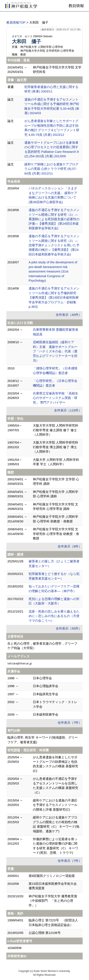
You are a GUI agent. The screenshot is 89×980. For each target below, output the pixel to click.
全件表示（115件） (68, 410)
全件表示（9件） (70, 546)
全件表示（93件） (69, 628)
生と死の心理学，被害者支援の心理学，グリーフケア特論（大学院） (42, 646)
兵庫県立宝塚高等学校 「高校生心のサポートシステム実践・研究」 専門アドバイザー (56, 398)
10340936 (15, 948)
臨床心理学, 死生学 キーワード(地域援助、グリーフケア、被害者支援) (43, 740)
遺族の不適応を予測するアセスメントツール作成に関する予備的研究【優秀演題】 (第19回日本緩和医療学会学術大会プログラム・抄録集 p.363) (54, 297)
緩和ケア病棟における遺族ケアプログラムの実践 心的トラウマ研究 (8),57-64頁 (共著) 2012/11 (51, 169)
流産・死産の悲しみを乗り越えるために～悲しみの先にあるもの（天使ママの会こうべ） (54, 616)
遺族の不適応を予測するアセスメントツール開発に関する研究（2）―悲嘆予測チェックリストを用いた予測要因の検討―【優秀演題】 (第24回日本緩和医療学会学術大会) (54, 245)
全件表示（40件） (69, 315)
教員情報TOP (16, 22)
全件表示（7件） (70, 723)
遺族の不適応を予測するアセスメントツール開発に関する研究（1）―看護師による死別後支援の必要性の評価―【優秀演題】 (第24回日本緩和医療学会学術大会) (54, 219)
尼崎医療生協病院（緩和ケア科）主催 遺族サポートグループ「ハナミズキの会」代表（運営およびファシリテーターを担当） (55, 351)
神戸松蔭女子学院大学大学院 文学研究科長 (57, 69)
